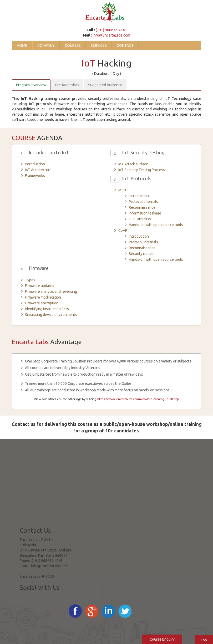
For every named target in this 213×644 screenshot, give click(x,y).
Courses (73, 45)
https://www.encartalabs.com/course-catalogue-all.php (138, 399)
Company (46, 45)
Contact (125, 45)
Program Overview (31, 85)
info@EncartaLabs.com (111, 35)
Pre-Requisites (67, 85)
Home (22, 45)
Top (204, 640)
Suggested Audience (105, 85)
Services (99, 45)
